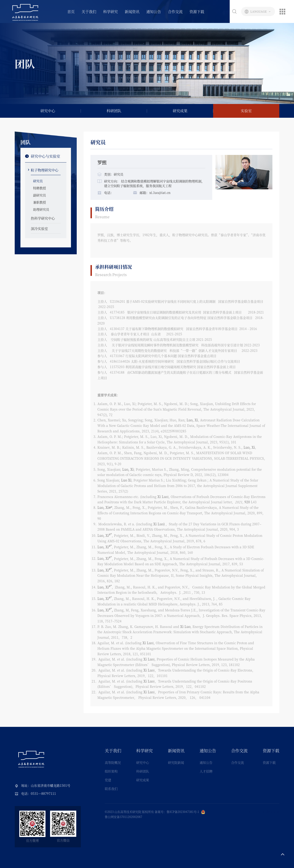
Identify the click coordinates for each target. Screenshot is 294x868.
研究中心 (48, 111)
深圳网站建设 (270, 812)
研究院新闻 (176, 762)
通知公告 (154, 12)
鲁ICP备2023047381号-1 (183, 812)
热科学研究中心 (43, 218)
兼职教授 (40, 202)
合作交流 (175, 12)
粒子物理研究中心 (45, 170)
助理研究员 (41, 209)
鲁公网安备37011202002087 (123, 817)
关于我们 (89, 12)
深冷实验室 (39, 228)
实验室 (246, 111)
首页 (71, 12)
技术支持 (254, 812)
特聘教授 (40, 188)
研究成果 (180, 111)
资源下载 (197, 12)
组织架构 (111, 771)
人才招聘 (206, 771)
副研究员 (40, 195)
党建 (108, 780)
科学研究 (110, 12)
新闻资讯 (132, 12)
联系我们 (111, 789)
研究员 (38, 181)
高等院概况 (113, 762)
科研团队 (114, 111)
